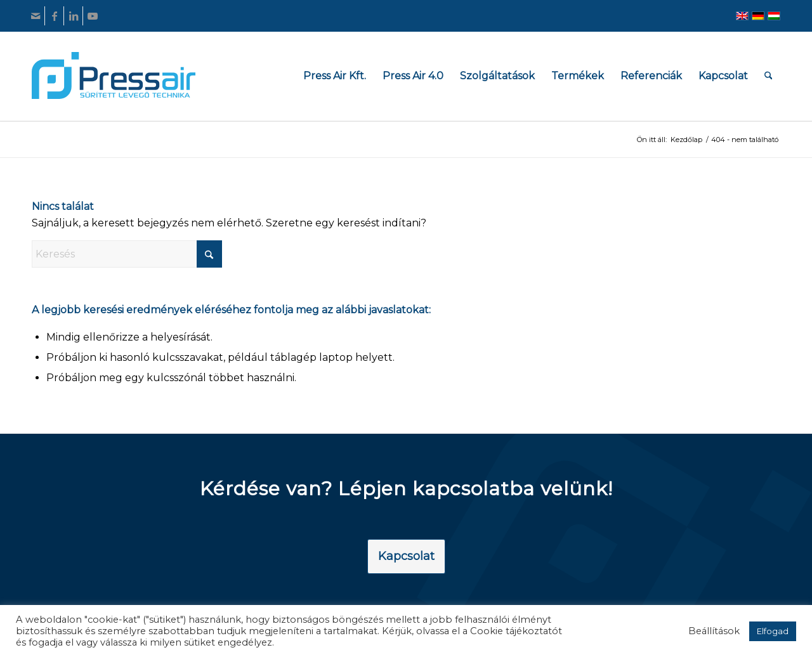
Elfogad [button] (773, 631)
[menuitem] (335, 76)
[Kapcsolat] (406, 557)
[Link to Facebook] (54, 16)
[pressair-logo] (114, 75)
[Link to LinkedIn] (73, 16)
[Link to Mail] (35, 16)
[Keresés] (769, 76)
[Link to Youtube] (93, 16)
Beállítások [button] (714, 631)
